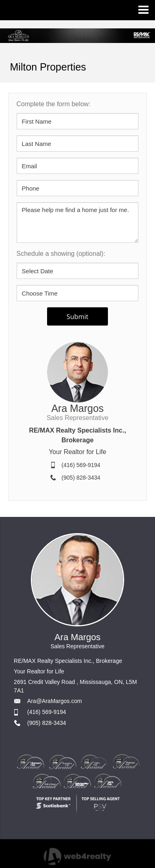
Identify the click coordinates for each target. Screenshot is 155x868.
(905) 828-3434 (81, 478)
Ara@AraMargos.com (55, 701)
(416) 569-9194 (81, 465)
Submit (77, 317)
